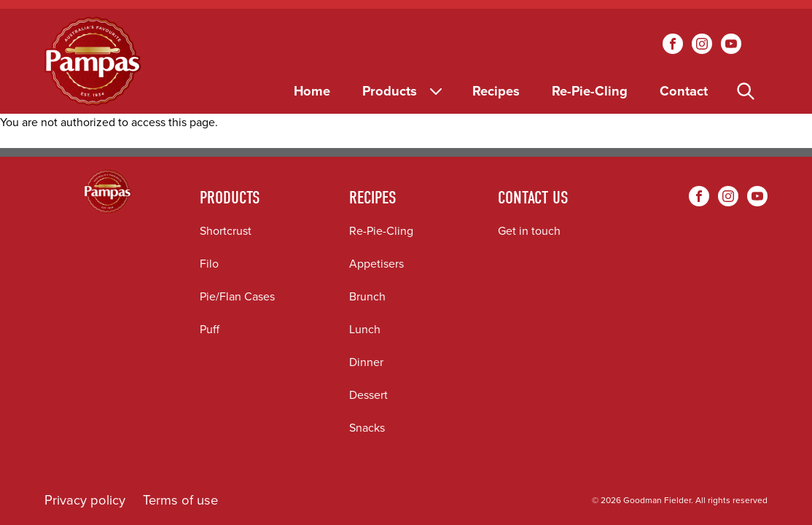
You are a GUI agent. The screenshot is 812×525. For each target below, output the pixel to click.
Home (312, 91)
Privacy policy (85, 500)
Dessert (368, 395)
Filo (209, 264)
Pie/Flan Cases (237, 296)
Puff (210, 329)
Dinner (366, 362)
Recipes (496, 91)
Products (403, 91)
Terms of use (180, 500)
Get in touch (529, 231)
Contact (684, 91)
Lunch (365, 329)
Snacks (367, 428)
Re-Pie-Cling (590, 91)
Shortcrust (226, 231)
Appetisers (376, 264)
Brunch (367, 296)
